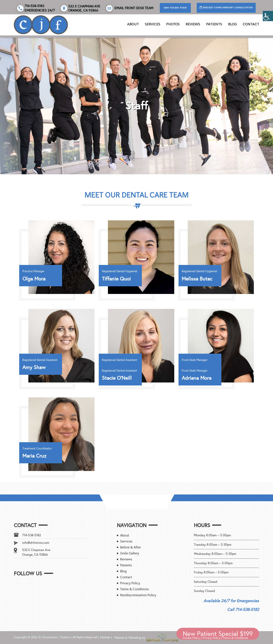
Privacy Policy (130, 583)
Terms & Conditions (134, 589)
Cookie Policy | (192, 638)
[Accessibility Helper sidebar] (268, 16)
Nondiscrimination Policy (138, 595)
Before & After (130, 547)
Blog (232, 24)
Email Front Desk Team (130, 8)
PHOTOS (173, 24)
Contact (251, 24)
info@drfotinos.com (36, 543)
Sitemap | (106, 637)
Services (152, 24)
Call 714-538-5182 (243, 610)
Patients (214, 24)
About (133, 24)
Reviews (126, 559)
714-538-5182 (32, 535)
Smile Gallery (130, 553)
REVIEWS (193, 24)
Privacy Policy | (212, 638)
